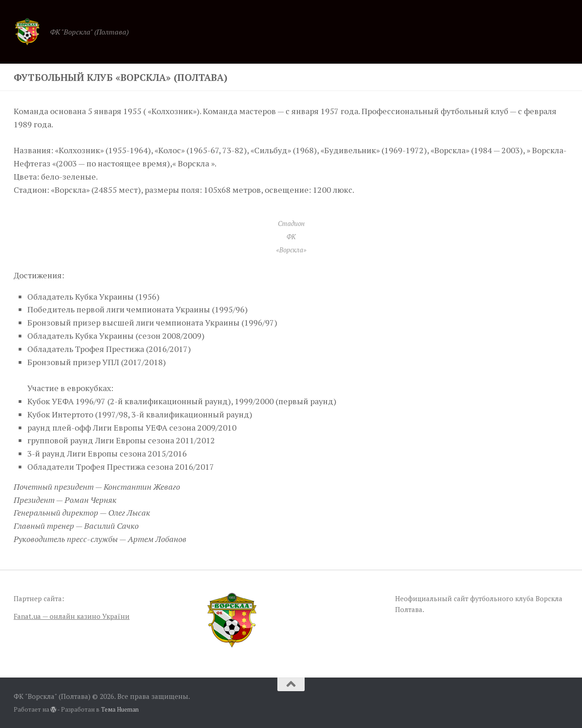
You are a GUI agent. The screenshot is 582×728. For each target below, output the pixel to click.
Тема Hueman (120, 709)
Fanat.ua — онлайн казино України (72, 616)
